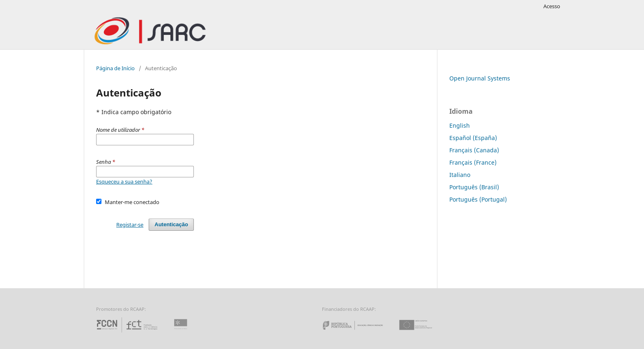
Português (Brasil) (474, 187)
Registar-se (130, 225)
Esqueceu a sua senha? (124, 181)
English (460, 125)
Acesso (552, 6)
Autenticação (171, 224)
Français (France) (473, 162)
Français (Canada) (474, 150)
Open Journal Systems (480, 78)
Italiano (460, 175)
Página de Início (115, 68)
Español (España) (473, 138)
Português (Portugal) (478, 199)
